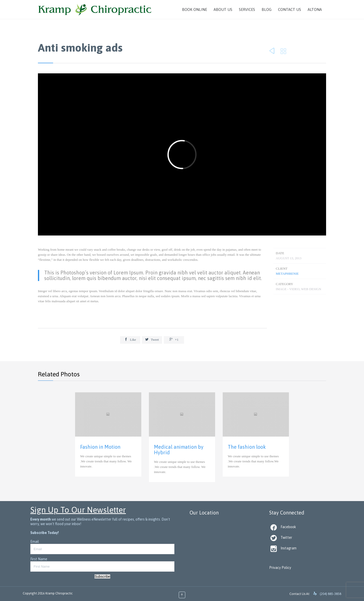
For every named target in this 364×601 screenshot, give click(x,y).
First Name (39, 559)
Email (35, 542)
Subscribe (102, 576)
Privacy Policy (280, 568)
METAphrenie (287, 274)
